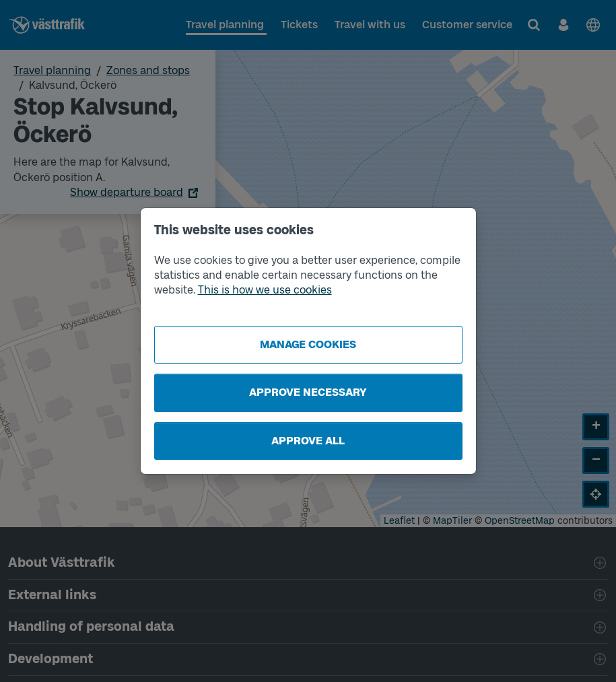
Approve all (308, 441)
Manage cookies (308, 344)
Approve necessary (308, 392)
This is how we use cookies (265, 290)
